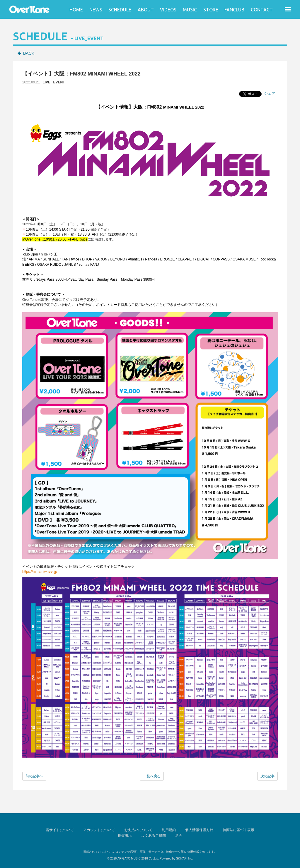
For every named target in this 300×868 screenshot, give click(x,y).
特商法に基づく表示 (238, 830)
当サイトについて (60, 830)
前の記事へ (34, 776)
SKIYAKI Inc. (184, 858)
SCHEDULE (120, 10)
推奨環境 (125, 836)
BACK (29, 53)
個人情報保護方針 (199, 830)
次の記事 (267, 776)
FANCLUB (234, 10)
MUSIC (190, 10)
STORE (211, 10)
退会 (179, 836)
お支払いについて (138, 830)
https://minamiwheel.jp (40, 572)
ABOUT (146, 10)
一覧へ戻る (152, 776)
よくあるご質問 (154, 836)
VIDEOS (168, 10)
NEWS (96, 10)
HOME (76, 10)
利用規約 (169, 830)
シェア (270, 94)
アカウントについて (99, 830)
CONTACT (262, 10)
